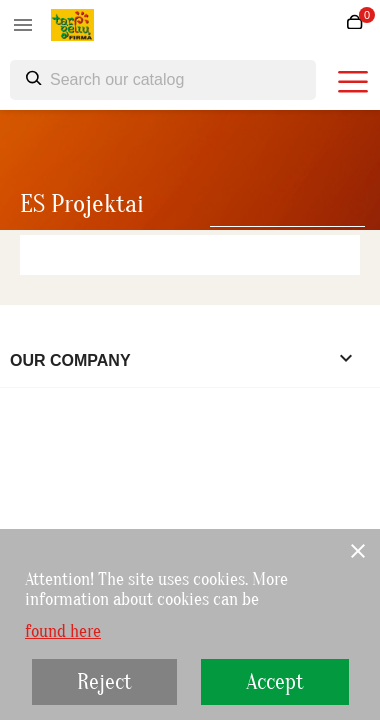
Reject (104, 682)
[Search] (163, 80)
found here (63, 632)
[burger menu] (353, 82)
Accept (275, 682)
